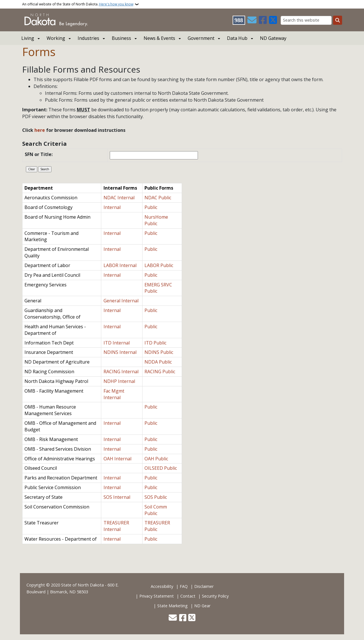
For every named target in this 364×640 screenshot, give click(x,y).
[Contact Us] (252, 20)
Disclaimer (204, 586)
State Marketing (172, 606)
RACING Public (160, 372)
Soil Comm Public (156, 510)
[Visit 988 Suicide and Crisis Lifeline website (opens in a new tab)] (239, 20)
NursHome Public (156, 220)
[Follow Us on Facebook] (263, 20)
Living (28, 38)
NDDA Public (158, 362)
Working (56, 38)
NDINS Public (159, 352)
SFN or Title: (39, 154)
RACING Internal (121, 372)
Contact (188, 596)
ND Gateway (273, 38)
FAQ (184, 586)
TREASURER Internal (116, 526)
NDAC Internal (119, 198)
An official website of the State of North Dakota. (78, 4)
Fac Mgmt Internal (114, 394)
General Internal (121, 301)
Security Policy (215, 596)
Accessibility (162, 586)
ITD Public (155, 343)
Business (121, 38)
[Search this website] (306, 20)
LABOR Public (159, 265)
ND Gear (202, 606)
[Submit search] (338, 20)
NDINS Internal (120, 352)
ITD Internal (117, 343)
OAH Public (156, 459)
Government (201, 38)
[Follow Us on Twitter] (273, 20)
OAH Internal (117, 459)
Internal (112, 207)
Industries (88, 38)
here (39, 130)
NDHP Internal (119, 381)
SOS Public (156, 497)
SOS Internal (117, 497)
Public (151, 207)
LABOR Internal (120, 265)
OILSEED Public (161, 468)
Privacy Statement (157, 596)
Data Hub (237, 38)
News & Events (159, 38)
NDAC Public (158, 198)
